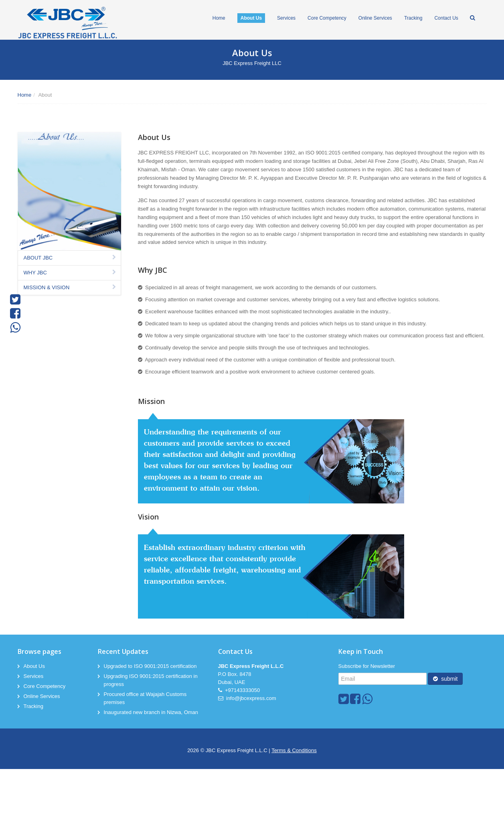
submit (445, 679)
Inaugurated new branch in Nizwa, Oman (151, 712)
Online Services (42, 696)
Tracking (33, 706)
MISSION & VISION (71, 287)
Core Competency (45, 686)
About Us (34, 666)
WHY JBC (71, 273)
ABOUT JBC (71, 258)
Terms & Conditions (294, 750)
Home (25, 95)
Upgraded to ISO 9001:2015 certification (150, 666)
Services (34, 676)
